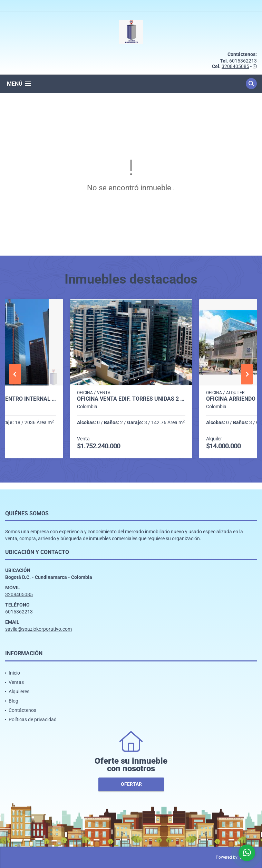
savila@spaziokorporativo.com (38, 629)
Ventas (16, 682)
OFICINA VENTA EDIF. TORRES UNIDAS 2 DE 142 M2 (131, 399)
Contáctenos (22, 710)
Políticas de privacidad (33, 719)
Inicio (14, 673)
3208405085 (235, 66)
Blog (13, 701)
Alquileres (19, 691)
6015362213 (243, 61)
